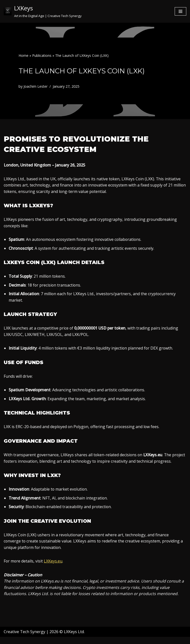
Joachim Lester (36, 86)
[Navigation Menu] (180, 11)
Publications (42, 55)
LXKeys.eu (54, 568)
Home (24, 55)
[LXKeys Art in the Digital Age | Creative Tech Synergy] (43, 11)
